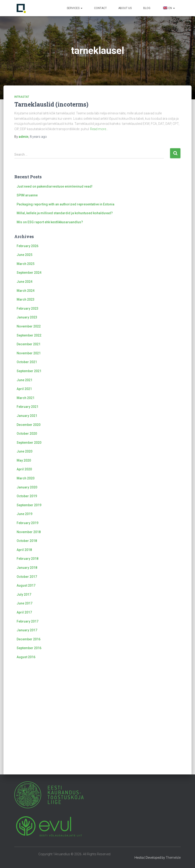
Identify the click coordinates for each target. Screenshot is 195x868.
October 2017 (27, 577)
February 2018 (27, 559)
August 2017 (26, 585)
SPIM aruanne (27, 195)
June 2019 (24, 514)
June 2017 (24, 603)
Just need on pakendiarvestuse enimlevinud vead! (55, 186)
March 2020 (26, 478)
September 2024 (29, 273)
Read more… (99, 129)
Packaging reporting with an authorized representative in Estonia (66, 204)
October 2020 (27, 434)
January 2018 (27, 568)
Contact (100, 8)
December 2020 (29, 425)
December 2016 (29, 639)
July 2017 (24, 594)
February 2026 (27, 246)
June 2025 (24, 255)
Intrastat (22, 97)
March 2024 (26, 291)
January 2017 (27, 630)
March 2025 (26, 264)
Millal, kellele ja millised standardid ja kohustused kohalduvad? (65, 213)
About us (125, 8)
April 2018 (24, 550)
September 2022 (29, 335)
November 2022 (29, 326)
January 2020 (27, 487)
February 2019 (27, 523)
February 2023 (27, 308)
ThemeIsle (173, 858)
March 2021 (26, 398)
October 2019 (27, 496)
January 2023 (27, 317)
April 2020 (24, 469)
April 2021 (24, 389)
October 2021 (27, 362)
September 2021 (29, 371)
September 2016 (29, 648)
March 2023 (26, 299)
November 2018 (29, 532)
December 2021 (29, 344)
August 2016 (26, 657)
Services (75, 8)
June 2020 (24, 451)
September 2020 (29, 443)
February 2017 (27, 621)
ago (38, 137)
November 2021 (29, 353)
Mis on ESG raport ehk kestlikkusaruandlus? (50, 222)
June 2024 (24, 282)
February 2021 (27, 407)
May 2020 (24, 460)
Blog (147, 8)
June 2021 (24, 380)
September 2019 (29, 505)
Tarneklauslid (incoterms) (51, 104)
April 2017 (24, 612)
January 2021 (27, 416)
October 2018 (27, 541)
